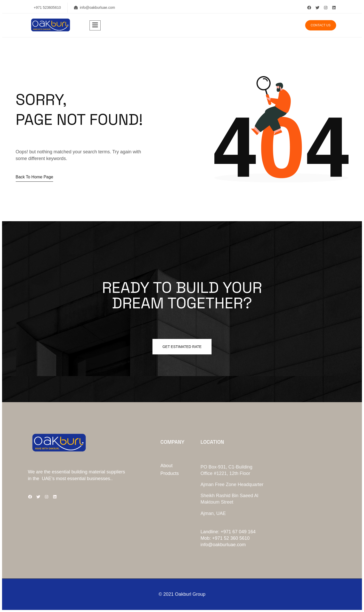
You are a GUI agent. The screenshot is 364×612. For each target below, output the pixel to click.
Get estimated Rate (182, 347)
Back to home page (35, 177)
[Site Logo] (50, 30)
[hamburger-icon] (95, 25)
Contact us (321, 25)
